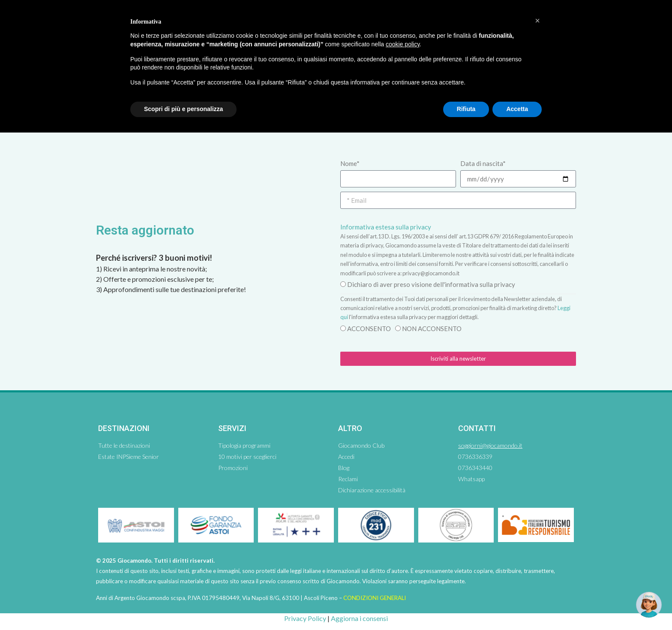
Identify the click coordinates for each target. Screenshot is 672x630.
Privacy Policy (305, 618)
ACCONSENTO (369, 329)
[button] (537, 21)
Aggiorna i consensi (359, 618)
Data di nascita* (483, 163)
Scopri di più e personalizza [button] (183, 109)
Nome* (350, 163)
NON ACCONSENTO (432, 329)
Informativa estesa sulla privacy (386, 227)
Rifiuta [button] (466, 109)
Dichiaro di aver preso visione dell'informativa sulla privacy (431, 284)
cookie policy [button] (403, 44)
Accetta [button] (517, 109)
